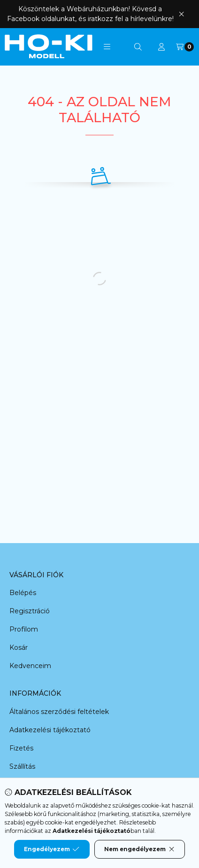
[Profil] (161, 47)
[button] (107, 47)
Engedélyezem (52, 849)
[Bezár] (181, 14)
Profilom (24, 629)
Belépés (23, 593)
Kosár (19, 647)
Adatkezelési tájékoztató (50, 730)
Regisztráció (30, 611)
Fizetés (21, 748)
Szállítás (22, 766)
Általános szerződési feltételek (59, 712)
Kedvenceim (30, 666)
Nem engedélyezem (140, 849)
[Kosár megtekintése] (185, 47)
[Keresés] (138, 47)
